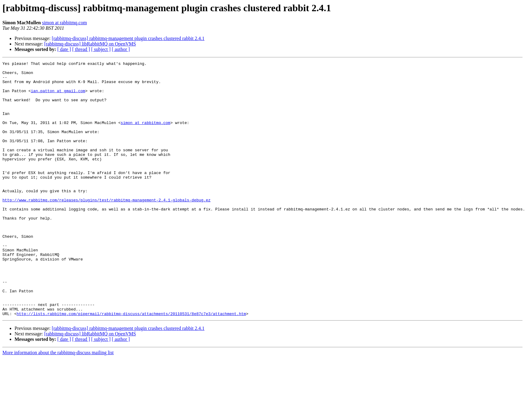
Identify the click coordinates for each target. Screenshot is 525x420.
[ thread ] (81, 49)
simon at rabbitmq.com (65, 23)
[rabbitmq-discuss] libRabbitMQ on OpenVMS (90, 44)
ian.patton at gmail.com (58, 97)
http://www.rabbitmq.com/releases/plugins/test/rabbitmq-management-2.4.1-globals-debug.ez (106, 228)
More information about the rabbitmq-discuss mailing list (58, 403)
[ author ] (121, 49)
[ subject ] (101, 49)
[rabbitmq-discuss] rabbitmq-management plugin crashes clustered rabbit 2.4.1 (128, 38)
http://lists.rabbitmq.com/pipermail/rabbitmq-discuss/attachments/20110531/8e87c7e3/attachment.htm (131, 365)
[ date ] (64, 49)
